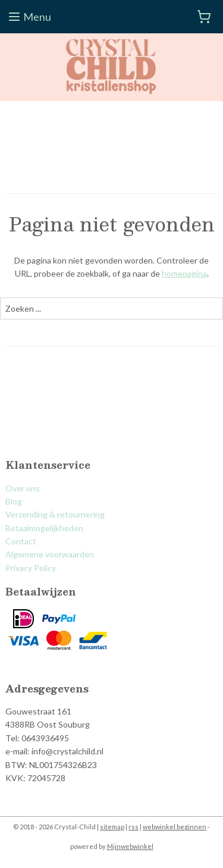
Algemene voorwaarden (50, 554)
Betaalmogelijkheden (44, 528)
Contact (21, 541)
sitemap (112, 827)
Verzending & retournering (55, 514)
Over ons (23, 488)
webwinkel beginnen (175, 827)
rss (134, 827)
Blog (14, 501)
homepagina (184, 273)
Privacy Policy (31, 568)
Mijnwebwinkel (130, 846)
